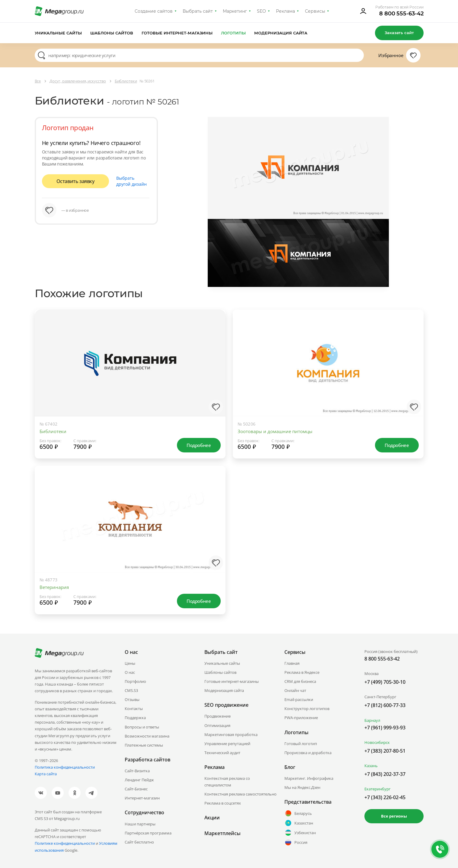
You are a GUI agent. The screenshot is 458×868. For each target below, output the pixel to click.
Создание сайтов (154, 11)
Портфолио (135, 681)
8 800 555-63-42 (401, 14)
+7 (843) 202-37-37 (385, 774)
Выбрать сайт (198, 11)
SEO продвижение (226, 705)
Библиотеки (53, 431)
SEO (261, 11)
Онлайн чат (295, 690)
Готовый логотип (301, 744)
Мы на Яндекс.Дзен (302, 787)
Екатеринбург (378, 789)
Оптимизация (217, 725)
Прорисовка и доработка (308, 753)
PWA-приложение (301, 718)
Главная (292, 663)
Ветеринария (54, 587)
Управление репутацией (227, 744)
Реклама (285, 11)
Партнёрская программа (148, 833)
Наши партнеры (140, 824)
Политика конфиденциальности (65, 767)
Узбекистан (300, 833)
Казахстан (299, 823)
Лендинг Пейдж (139, 780)
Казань (371, 766)
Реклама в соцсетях (223, 803)
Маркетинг (235, 11)
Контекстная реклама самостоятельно (240, 794)
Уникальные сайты (58, 33)
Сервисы (315, 11)
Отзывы (132, 699)
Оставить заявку (75, 181)
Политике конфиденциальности (65, 843)
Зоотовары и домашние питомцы (275, 431)
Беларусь (298, 813)
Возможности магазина (147, 736)
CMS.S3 (131, 690)
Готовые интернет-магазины (177, 33)
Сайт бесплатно (139, 842)
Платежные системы (144, 745)
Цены (130, 663)
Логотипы (233, 33)
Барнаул (372, 720)
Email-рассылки (299, 699)
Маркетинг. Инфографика (309, 778)
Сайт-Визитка (137, 771)
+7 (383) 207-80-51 (385, 751)
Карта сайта (46, 774)
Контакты (134, 709)
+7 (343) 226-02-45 (385, 797)
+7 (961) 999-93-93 (385, 728)
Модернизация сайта (281, 33)
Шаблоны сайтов (112, 33)
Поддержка (135, 718)
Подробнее (199, 445)
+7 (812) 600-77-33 (385, 705)
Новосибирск (377, 742)
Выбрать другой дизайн (131, 181)
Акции (212, 818)
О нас (130, 672)
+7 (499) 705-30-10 (385, 682)
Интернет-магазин (142, 798)
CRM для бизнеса (300, 681)
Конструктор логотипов (307, 709)
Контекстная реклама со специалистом (227, 782)
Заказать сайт (399, 33)
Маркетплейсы (223, 833)
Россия (296, 842)
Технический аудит (222, 753)
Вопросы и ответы (142, 727)
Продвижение (218, 716)
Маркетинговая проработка (231, 735)
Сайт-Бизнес (136, 789)
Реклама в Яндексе (302, 672)
